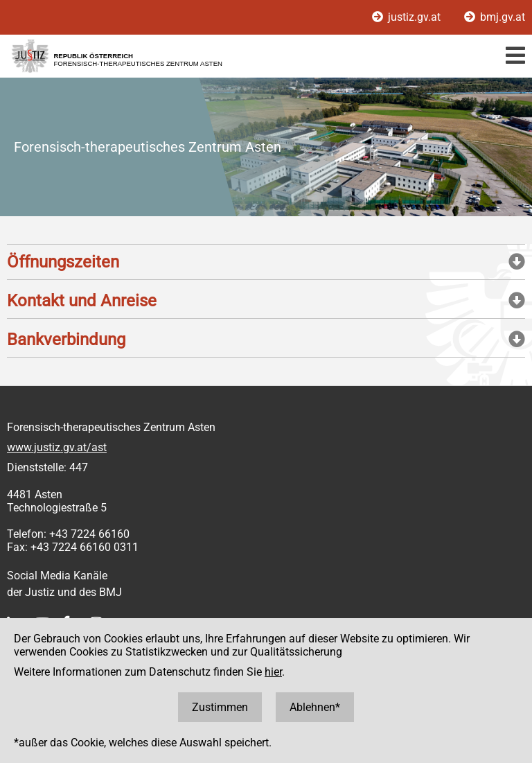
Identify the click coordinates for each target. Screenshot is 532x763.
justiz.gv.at (408, 17)
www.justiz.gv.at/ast (57, 447)
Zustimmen (220, 707)
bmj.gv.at (495, 17)
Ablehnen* (315, 707)
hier (273, 672)
